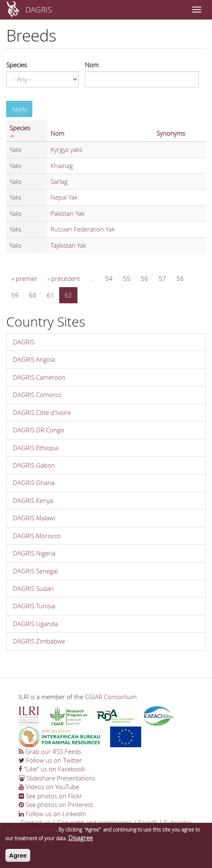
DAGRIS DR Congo (39, 430)
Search (148, 822)
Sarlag (59, 181)
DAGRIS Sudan (33, 588)
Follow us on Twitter (50, 760)
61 (51, 295)
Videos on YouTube (49, 787)
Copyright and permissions (94, 822)
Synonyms (171, 133)
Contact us (36, 822)
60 (33, 295)
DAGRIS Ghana (34, 483)
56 (145, 278)
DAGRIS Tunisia (34, 606)
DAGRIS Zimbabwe (39, 641)
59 (15, 295)
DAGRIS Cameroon (39, 377)
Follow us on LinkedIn (52, 814)
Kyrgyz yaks (66, 149)
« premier (25, 278)
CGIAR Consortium (111, 697)
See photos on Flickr (50, 796)
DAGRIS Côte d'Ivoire (42, 412)
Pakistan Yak (67, 213)
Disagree (81, 839)
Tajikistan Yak (68, 245)
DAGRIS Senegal (35, 571)
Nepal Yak (64, 197)
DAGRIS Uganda (35, 624)
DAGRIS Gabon (34, 465)
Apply (19, 109)
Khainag (62, 166)
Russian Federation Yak (83, 229)
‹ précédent (64, 278)
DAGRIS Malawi (34, 518)
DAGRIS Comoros (37, 395)
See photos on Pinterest (56, 805)
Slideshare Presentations (57, 778)
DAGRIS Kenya (33, 500)
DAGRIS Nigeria (34, 553)
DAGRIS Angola (34, 359)
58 (180, 278)
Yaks (16, 149)
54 (109, 278)
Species (17, 65)
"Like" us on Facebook (52, 769)
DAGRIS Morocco (37, 536)
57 (162, 278)
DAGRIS (39, 9)
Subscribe (178, 822)
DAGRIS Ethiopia (36, 448)
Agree (18, 857)
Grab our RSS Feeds (50, 751)
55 (127, 278)
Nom (92, 65)
